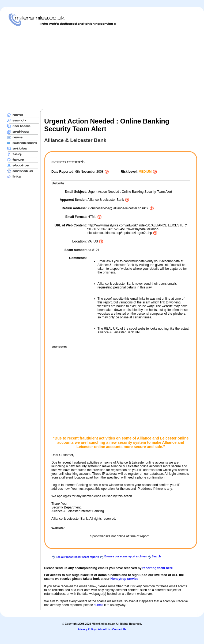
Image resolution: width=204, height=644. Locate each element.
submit (98, 605)
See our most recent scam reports (77, 557)
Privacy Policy (87, 629)
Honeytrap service (124, 579)
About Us (104, 629)
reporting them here (158, 568)
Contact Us (119, 629)
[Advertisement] (92, 67)
